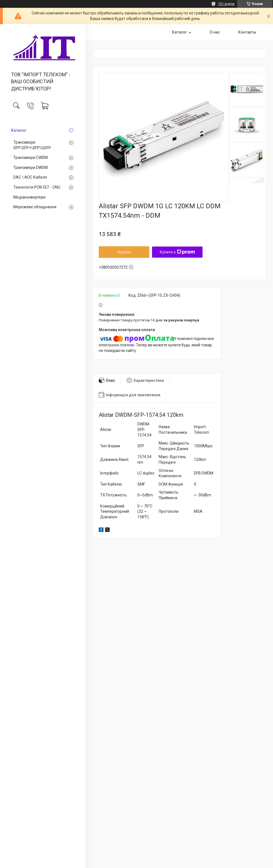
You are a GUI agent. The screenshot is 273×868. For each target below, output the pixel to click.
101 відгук (226, 4)
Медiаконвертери (29, 197)
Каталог (19, 130)
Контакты (247, 32)
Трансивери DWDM (31, 167)
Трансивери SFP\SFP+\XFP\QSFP (32, 145)
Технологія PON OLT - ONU (37, 187)
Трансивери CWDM (31, 158)
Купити (124, 252)
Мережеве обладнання (35, 207)
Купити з (177, 252)
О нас (215, 32)
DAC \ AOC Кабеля (30, 177)
